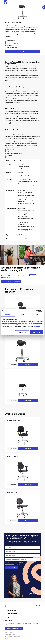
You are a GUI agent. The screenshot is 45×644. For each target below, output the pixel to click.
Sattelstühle (4, 276)
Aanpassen (22, 332)
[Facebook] (33, 606)
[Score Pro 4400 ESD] (22, 470)
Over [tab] (37, 315)
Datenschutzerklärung (11, 635)
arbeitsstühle (32, 274)
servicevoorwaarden (10, 564)
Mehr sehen (28, 364)
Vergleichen (13, 364)
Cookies (7, 638)
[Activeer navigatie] (2, 2)
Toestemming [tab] (8, 315)
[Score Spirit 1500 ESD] (22, 507)
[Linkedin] (36, 606)
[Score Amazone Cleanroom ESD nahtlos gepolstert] (22, 350)
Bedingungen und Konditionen (13, 636)
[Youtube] (39, 606)
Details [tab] (22, 315)
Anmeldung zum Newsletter (14, 629)
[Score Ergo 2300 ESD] (22, 434)
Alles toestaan (37, 332)
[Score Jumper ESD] (22, 386)
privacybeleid (29, 563)
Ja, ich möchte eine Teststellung (11, 281)
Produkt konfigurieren (22, 52)
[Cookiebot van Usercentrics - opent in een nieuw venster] (37, 311)
